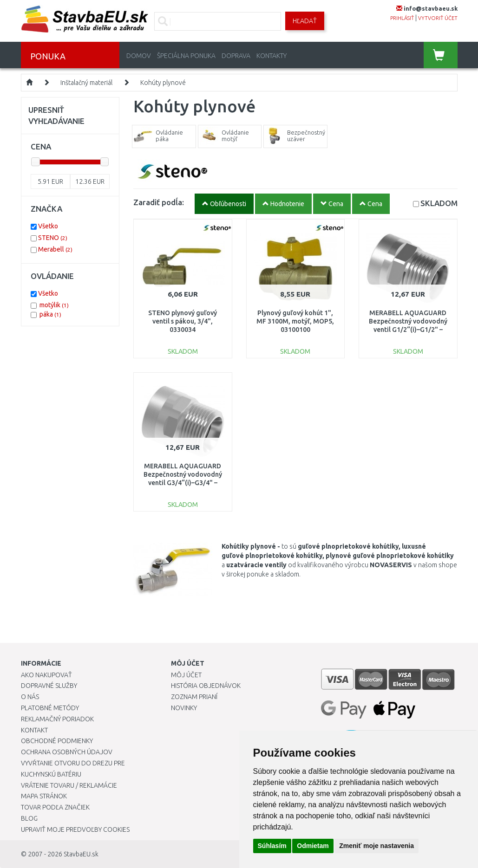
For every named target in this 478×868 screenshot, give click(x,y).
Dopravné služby (49, 686)
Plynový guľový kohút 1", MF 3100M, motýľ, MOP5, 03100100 (295, 321)
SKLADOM (439, 203)
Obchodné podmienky (57, 741)
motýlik (54, 305)
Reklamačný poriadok (57, 719)
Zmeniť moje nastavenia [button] (377, 846)
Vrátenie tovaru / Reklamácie (69, 785)
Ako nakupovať (46, 675)
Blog (29, 818)
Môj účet (186, 675)
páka (50, 314)
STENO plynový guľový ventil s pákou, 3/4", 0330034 (183, 321)
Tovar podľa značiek (55, 807)
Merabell (55, 249)
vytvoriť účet (438, 18)
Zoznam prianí (194, 697)
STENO (53, 238)
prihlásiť (402, 18)
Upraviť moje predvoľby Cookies (75, 829)
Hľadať (305, 21)
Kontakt (34, 730)
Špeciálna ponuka (186, 56)
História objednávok (206, 686)
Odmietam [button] (313, 846)
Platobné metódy (50, 708)
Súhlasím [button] (272, 846)
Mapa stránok (44, 796)
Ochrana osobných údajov (67, 752)
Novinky (184, 708)
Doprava (236, 56)
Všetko (48, 226)
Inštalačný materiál (86, 83)
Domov (139, 56)
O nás (30, 697)
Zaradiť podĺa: (159, 202)
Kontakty (272, 56)
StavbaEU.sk (81, 854)
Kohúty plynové (163, 83)
